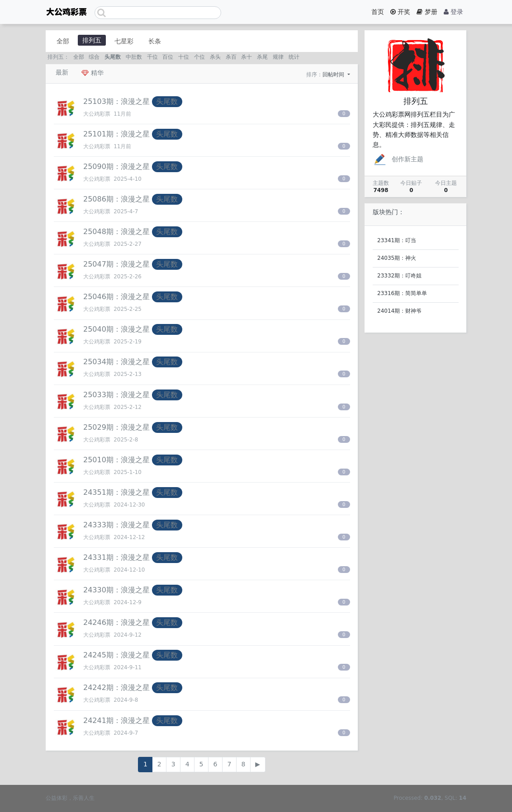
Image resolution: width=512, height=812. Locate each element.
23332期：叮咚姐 (399, 276)
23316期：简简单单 (402, 293)
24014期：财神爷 (399, 311)
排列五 (92, 40)
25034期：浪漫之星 (116, 362)
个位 (199, 57)
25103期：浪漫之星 (116, 101)
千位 (152, 57)
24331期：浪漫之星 (116, 557)
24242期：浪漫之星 (116, 688)
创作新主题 (398, 159)
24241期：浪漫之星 (116, 720)
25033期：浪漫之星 (116, 395)
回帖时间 (334, 75)
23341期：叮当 (397, 240)
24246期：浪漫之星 (116, 622)
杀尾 (262, 57)
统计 (294, 57)
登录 (453, 12)
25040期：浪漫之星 (116, 329)
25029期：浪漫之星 (116, 427)
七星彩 (124, 41)
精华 (92, 73)
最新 (62, 72)
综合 (94, 57)
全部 (63, 41)
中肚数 (134, 57)
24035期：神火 (397, 258)
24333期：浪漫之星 (116, 525)
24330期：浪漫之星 (116, 590)
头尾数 (113, 57)
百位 (168, 57)
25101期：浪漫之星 (116, 134)
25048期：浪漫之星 (116, 232)
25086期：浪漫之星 (116, 199)
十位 (184, 57)
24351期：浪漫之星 (116, 492)
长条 (155, 41)
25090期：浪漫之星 (116, 167)
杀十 (247, 57)
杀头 (215, 57)
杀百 (231, 57)
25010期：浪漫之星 (116, 460)
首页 (378, 12)
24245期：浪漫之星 (116, 655)
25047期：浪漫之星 (116, 264)
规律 (278, 57)
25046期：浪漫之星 (116, 297)
